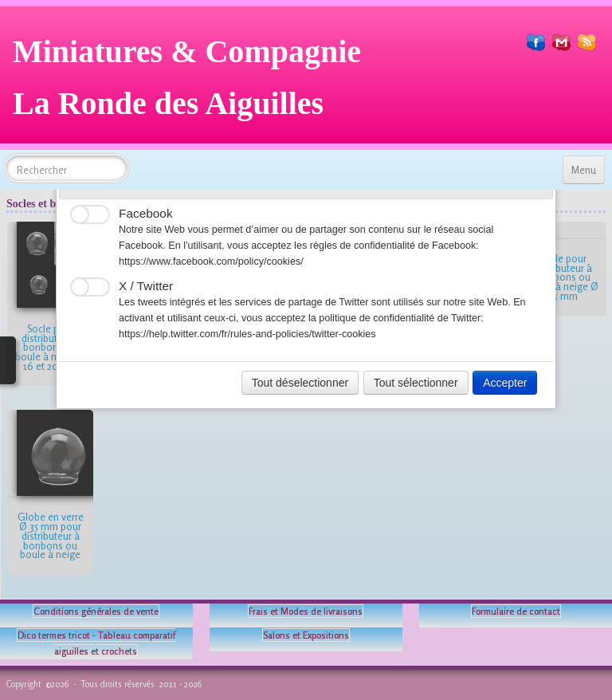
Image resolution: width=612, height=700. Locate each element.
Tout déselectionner (300, 383)
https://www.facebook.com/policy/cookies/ (211, 262)
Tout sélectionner (416, 383)
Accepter (505, 383)
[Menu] (584, 170)
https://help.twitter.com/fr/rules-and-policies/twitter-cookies (247, 334)
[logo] (193, 83)
